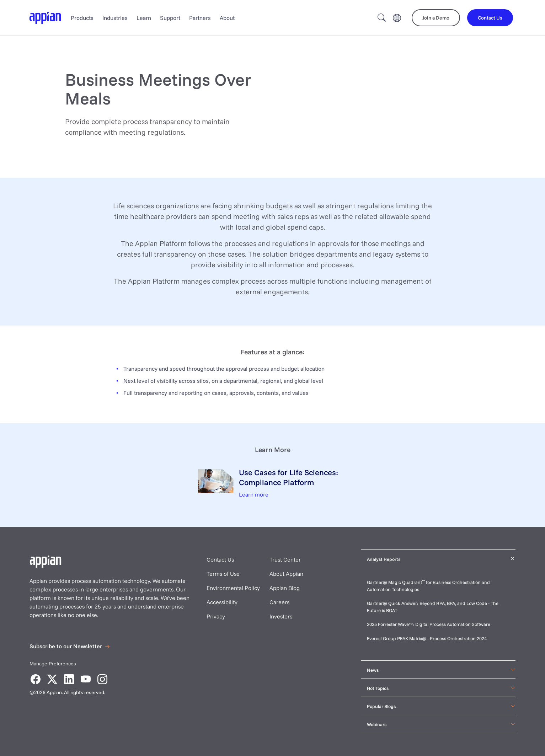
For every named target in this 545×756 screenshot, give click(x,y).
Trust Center (285, 559)
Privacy (216, 616)
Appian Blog (285, 588)
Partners (200, 18)
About (227, 18)
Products (82, 18)
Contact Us (220, 559)
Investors (281, 616)
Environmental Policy (233, 588)
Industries (115, 18)
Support (170, 18)
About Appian (286, 574)
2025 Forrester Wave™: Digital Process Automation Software (429, 624)
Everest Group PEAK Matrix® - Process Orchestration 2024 (427, 638)
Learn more (254, 494)
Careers (279, 602)
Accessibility (222, 602)
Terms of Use (223, 574)
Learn (144, 18)
